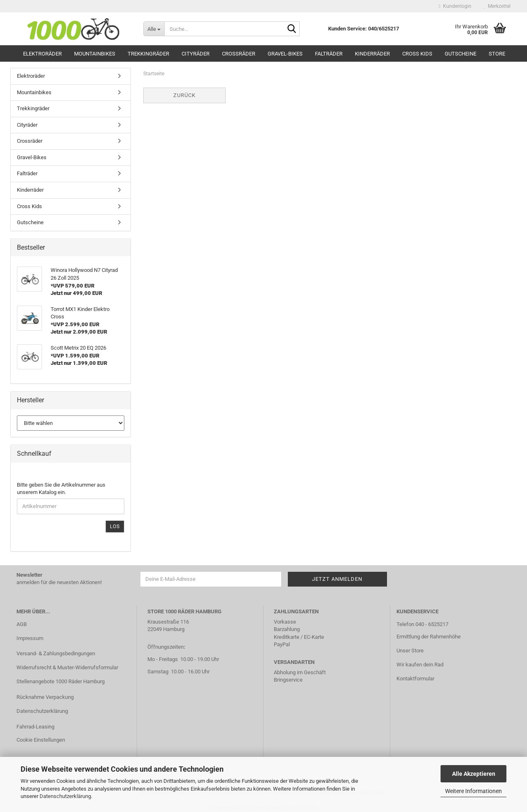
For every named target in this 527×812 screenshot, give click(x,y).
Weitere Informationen (473, 791)
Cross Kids (417, 54)
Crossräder (239, 54)
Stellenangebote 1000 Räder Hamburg (61, 681)
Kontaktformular (415, 679)
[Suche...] (154, 29)
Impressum (30, 638)
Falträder (329, 54)
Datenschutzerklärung (65, 796)
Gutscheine (461, 54)
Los (115, 527)
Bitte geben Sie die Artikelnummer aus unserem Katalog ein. (61, 489)
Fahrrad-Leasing (35, 727)
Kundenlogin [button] (455, 6)
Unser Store (410, 651)
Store (497, 54)
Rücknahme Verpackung (45, 697)
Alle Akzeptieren (474, 774)
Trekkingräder (148, 54)
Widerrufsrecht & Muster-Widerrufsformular (67, 667)
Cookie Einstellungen (41, 740)
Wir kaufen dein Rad (420, 665)
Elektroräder (42, 54)
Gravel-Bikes (285, 54)
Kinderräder (372, 54)
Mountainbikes (95, 54)
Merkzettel (497, 6)
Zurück (184, 95)
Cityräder (196, 54)
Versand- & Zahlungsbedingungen (56, 653)
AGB (22, 624)
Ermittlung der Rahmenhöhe (429, 637)
